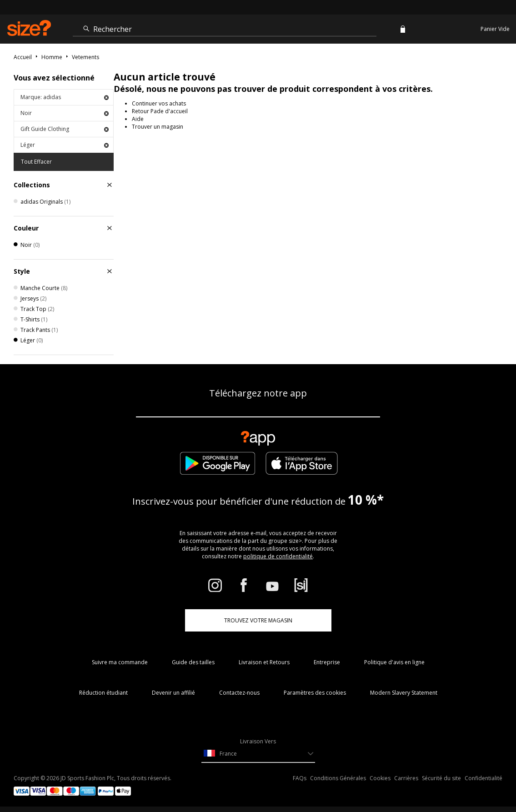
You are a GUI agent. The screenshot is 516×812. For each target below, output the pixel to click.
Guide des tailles (193, 662)
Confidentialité (483, 778)
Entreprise (327, 662)
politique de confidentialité (278, 556)
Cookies (380, 778)
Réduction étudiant (103, 693)
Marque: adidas (65, 97)
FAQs (300, 778)
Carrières (406, 778)
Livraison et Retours (264, 662)
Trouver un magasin (158, 127)
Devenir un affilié (173, 693)
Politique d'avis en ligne (394, 662)
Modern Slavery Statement (404, 693)
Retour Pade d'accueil (160, 111)
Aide (138, 119)
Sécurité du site (441, 778)
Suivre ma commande (120, 662)
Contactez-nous (239, 693)
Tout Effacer (36, 162)
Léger (65, 145)
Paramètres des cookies (315, 693)
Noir (65, 113)
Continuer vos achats (159, 103)
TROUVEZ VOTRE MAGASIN (258, 620)
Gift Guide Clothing (65, 129)
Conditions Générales (338, 778)
